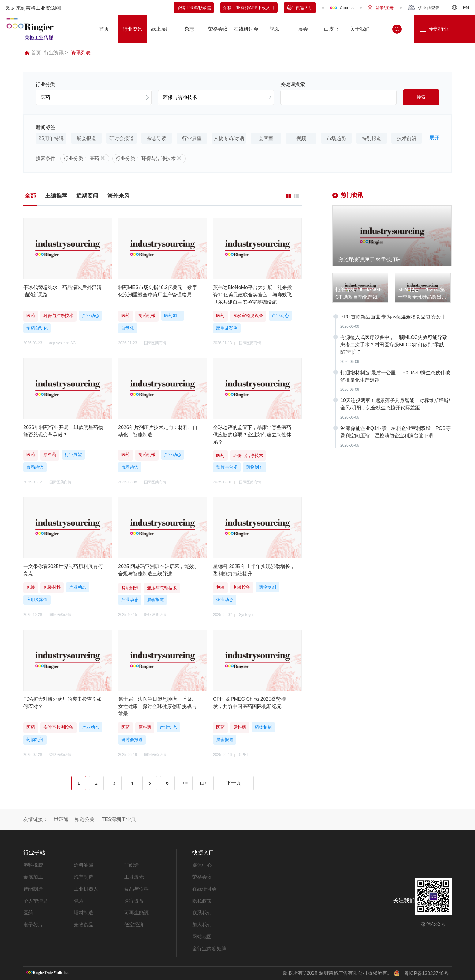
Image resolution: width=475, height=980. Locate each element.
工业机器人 (86, 889)
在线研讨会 (204, 889)
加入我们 (202, 925)
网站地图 (202, 937)
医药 (28, 913)
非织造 (132, 865)
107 (203, 783)
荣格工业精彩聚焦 (194, 8)
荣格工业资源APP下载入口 (249, 8)
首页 (33, 53)
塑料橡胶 (33, 865)
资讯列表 (81, 53)
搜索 (421, 97)
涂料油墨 (84, 865)
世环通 (61, 819)
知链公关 (84, 819)
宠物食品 (84, 925)
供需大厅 (300, 8)
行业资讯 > (56, 53)
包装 (79, 901)
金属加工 (33, 877)
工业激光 (134, 877)
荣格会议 (202, 877)
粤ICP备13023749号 (426, 973)
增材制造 (84, 913)
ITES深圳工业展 (118, 819)
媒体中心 (202, 865)
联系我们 (202, 913)
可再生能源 (137, 913)
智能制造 (33, 889)
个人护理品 (36, 901)
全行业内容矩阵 (209, 949)
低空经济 (134, 925)
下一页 (234, 783)
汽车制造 (84, 877)
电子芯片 (33, 925)
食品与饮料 (137, 889)
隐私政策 (202, 901)
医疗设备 (134, 901)
